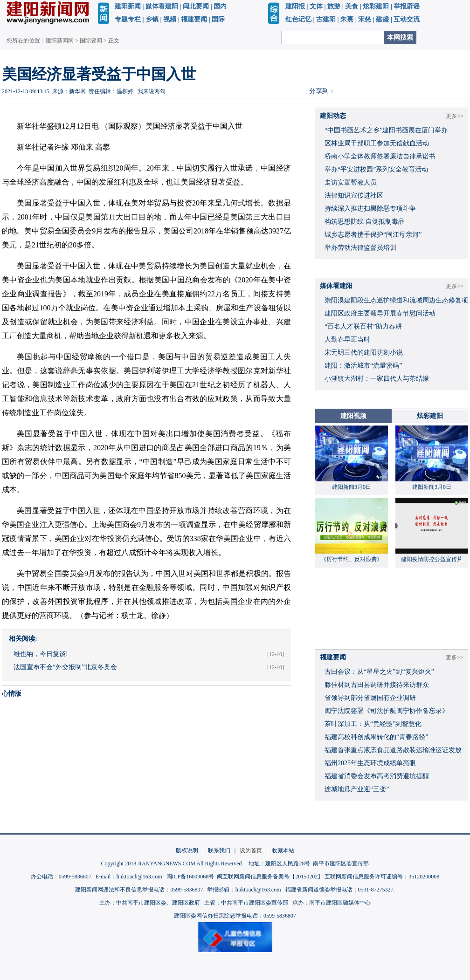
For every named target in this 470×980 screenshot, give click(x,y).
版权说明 (187, 850)
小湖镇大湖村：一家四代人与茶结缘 (377, 379)
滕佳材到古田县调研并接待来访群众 (377, 685)
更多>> (455, 116)
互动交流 (407, 19)
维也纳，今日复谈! (41, 654)
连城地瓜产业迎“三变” (357, 789)
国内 (220, 6)
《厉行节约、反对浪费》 (352, 559)
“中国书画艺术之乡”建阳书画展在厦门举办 (386, 130)
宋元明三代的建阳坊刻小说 (364, 353)
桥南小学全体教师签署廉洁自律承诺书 (380, 156)
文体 (316, 6)
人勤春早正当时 (347, 339)
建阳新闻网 (60, 41)
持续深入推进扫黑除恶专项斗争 (370, 209)
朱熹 (347, 19)
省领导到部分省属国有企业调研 (370, 698)
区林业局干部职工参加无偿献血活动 (377, 143)
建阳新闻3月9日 (352, 487)
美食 (352, 6)
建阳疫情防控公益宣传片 (432, 559)
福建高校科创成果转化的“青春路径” (376, 737)
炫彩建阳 (376, 6)
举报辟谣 (407, 6)
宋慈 (365, 19)
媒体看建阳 (162, 6)
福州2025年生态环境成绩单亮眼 (370, 763)
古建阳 (326, 19)
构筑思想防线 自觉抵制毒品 (365, 222)
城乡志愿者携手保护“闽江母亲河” (373, 235)
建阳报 (295, 6)
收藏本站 (283, 850)
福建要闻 (194, 19)
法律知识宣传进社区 (354, 195)
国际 (218, 19)
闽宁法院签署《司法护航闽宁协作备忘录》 (387, 711)
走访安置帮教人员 (351, 182)
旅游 (334, 6)
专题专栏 (128, 19)
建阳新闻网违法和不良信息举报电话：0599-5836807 (139, 890)
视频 (170, 19)
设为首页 (251, 850)
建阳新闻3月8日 (432, 487)
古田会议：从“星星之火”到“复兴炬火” (379, 672)
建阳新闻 (128, 6)
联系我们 (219, 850)
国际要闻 (91, 41)
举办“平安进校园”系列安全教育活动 (376, 169)
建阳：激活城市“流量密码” (363, 366)
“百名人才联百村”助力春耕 (363, 326)
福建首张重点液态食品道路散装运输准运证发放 (393, 750)
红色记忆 (298, 19)
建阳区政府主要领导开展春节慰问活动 (380, 313)
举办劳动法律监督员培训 (360, 248)
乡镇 (152, 19)
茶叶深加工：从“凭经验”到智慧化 (373, 724)
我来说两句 (152, 91)
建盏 (382, 19)
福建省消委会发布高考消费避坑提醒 (377, 776)
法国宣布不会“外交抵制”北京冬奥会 (65, 667)
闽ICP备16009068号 (190, 877)
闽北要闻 (196, 6)
